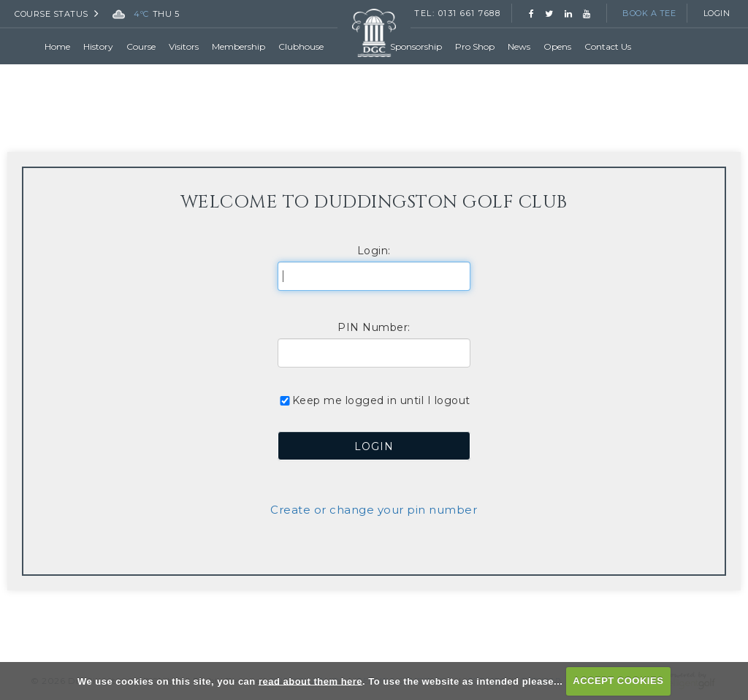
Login (717, 13)
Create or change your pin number (374, 510)
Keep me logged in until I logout (374, 400)
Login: (374, 251)
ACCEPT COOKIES (618, 681)
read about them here (310, 681)
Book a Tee (649, 13)
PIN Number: (374, 327)
